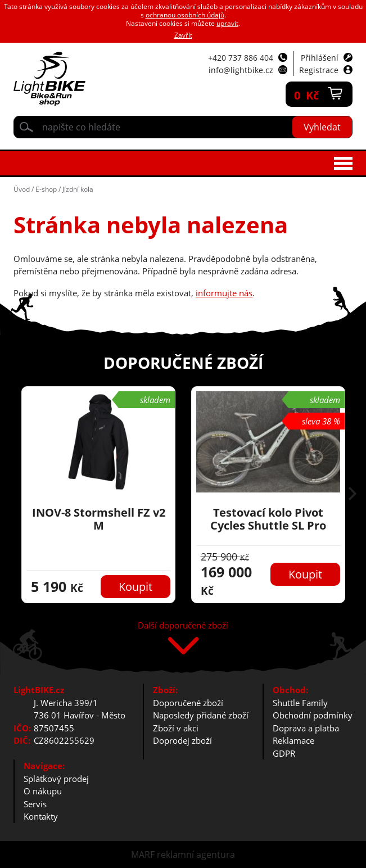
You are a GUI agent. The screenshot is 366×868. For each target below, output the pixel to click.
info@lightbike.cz (241, 70)
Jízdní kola (78, 189)
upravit (227, 23)
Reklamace (293, 740)
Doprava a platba (306, 728)
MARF (143, 855)
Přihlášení (320, 58)
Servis (35, 804)
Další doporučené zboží (183, 626)
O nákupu (43, 791)
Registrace (319, 70)
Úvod (22, 189)
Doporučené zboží (188, 703)
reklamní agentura (196, 855)
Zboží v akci (176, 728)
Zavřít (183, 35)
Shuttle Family (300, 703)
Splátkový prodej (56, 779)
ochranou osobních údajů (185, 15)
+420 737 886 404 (241, 58)
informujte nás (224, 293)
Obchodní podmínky (313, 715)
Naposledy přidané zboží (201, 715)
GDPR (284, 753)
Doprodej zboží (182, 740)
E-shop (46, 189)
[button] (353, 495)
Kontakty (41, 816)
